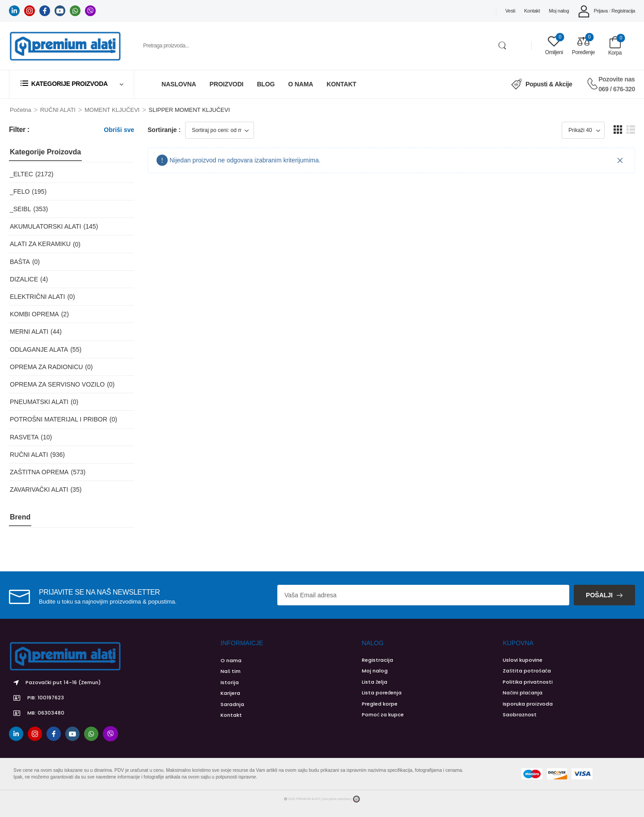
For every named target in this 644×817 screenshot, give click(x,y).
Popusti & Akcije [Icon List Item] (542, 84)
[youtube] (60, 11)
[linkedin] (14, 11)
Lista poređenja (382, 693)
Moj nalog (559, 11)
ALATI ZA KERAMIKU (40, 244)
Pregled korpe (380, 704)
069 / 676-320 (617, 89)
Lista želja (375, 682)
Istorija (230, 682)
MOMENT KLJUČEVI (112, 110)
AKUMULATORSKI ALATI (46, 226)
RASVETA (24, 437)
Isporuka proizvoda (528, 704)
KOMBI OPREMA (34, 314)
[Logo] (65, 46)
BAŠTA (20, 262)
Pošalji (599, 595)
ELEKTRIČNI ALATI (37, 297)
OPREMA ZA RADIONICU (46, 367)
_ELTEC (21, 174)
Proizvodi (227, 84)
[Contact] (592, 84)
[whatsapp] (75, 11)
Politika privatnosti (528, 682)
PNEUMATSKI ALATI (39, 402)
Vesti (510, 11)
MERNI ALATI (29, 332)
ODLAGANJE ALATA (39, 349)
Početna (21, 110)
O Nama (301, 84)
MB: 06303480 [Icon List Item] (37, 713)
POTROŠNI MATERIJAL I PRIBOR (59, 419)
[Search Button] (502, 46)
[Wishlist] (554, 46)
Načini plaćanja (522, 693)
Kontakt (532, 11)
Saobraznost (520, 715)
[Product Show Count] (583, 130)
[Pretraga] (324, 46)
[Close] (620, 160)
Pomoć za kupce (383, 715)
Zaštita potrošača (527, 671)
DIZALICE (24, 279)
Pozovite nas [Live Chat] (616, 79)
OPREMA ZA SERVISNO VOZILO (57, 384)
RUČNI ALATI (58, 110)
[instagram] (30, 11)
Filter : (19, 130)
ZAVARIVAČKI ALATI (39, 489)
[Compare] (583, 46)
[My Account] (593, 11)
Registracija (377, 660)
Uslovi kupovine (523, 660)
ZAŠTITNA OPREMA (39, 472)
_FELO (20, 191)
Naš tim (231, 671)
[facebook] (45, 11)
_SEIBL (20, 209)
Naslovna (179, 84)
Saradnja (232, 704)
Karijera (230, 693)
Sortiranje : (164, 130)
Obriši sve (119, 130)
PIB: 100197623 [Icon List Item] (36, 698)
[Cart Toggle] (615, 46)
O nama (231, 660)
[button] (618, 130)
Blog (266, 84)
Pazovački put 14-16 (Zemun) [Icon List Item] (55, 683)
